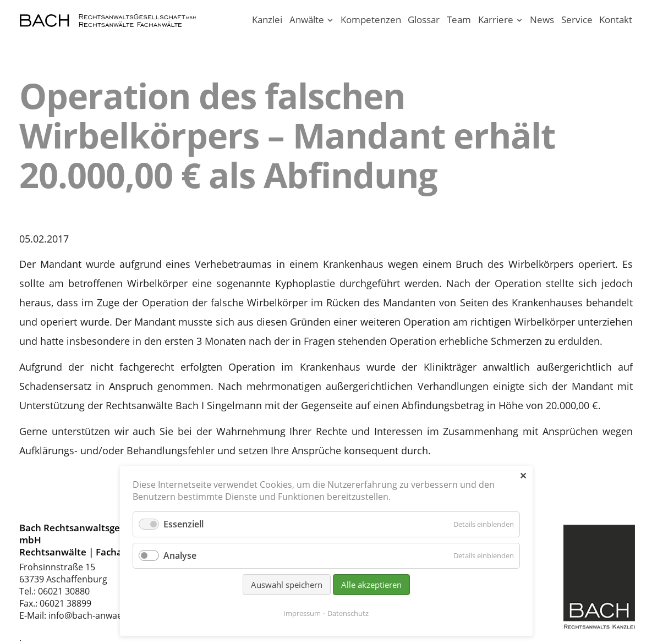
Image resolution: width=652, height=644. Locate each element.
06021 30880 (64, 591)
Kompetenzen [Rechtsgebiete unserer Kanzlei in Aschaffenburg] (371, 20)
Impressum (302, 613)
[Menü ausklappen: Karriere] (520, 21)
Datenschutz (348, 613)
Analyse (180, 555)
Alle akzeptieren (371, 585)
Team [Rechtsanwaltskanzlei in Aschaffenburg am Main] (459, 20)
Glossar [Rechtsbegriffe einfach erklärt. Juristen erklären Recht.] (424, 20)
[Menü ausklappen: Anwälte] (330, 21)
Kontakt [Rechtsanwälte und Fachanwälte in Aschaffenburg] (616, 20)
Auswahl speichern (287, 585)
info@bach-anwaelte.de (97, 615)
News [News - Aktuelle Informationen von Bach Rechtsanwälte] (542, 20)
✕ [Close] (523, 476)
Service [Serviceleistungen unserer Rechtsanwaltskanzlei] (577, 20)
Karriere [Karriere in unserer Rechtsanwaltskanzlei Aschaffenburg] (496, 20)
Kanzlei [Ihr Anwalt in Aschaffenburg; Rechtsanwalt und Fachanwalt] (267, 20)
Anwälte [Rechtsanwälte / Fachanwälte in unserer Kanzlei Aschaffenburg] (307, 20)
